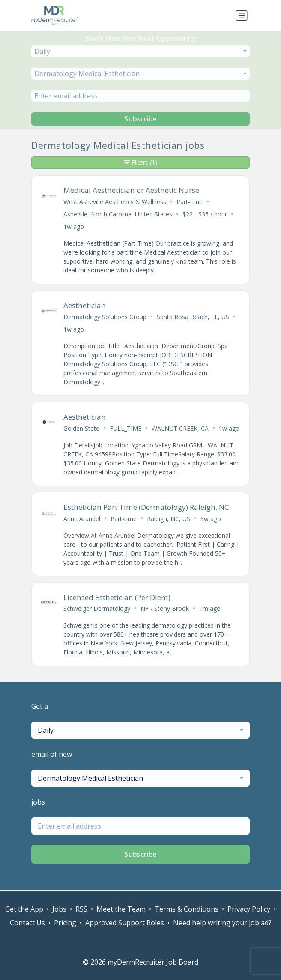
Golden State (81, 428)
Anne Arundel (82, 519)
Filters (140, 162)
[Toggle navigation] (242, 15)
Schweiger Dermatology (97, 608)
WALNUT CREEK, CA (180, 428)
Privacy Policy (249, 909)
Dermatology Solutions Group (105, 317)
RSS (81, 909)
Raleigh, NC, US (169, 519)
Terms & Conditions (187, 909)
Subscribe (140, 119)
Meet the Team (121, 909)
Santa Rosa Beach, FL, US (193, 317)
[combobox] (140, 51)
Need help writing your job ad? (222, 923)
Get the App (24, 909)
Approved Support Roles (125, 923)
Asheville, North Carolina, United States (118, 214)
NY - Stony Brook (165, 608)
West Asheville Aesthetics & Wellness (115, 202)
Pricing (65, 923)
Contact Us (27, 923)
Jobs (59, 909)
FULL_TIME (126, 428)
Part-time (190, 202)
